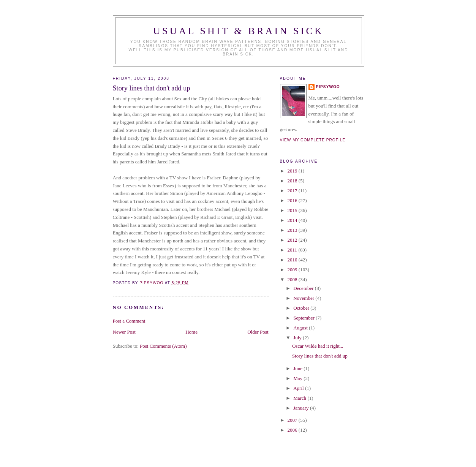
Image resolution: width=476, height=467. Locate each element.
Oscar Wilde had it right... (318, 346)
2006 (293, 430)
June (298, 368)
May (298, 378)
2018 (293, 181)
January (302, 408)
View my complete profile (313, 140)
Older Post (258, 332)
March (300, 398)
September (304, 318)
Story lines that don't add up (320, 356)
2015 (293, 210)
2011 (293, 250)
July (298, 338)
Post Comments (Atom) (163, 346)
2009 (293, 270)
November (304, 298)
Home (191, 332)
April (299, 388)
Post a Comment (129, 321)
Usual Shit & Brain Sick (238, 31)
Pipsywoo (328, 87)
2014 (293, 220)
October (302, 308)
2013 (293, 230)
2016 (293, 200)
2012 (293, 240)
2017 (293, 191)
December (304, 288)
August (301, 328)
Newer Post (124, 332)
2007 (293, 420)
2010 (293, 260)
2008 (293, 279)
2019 (293, 171)
